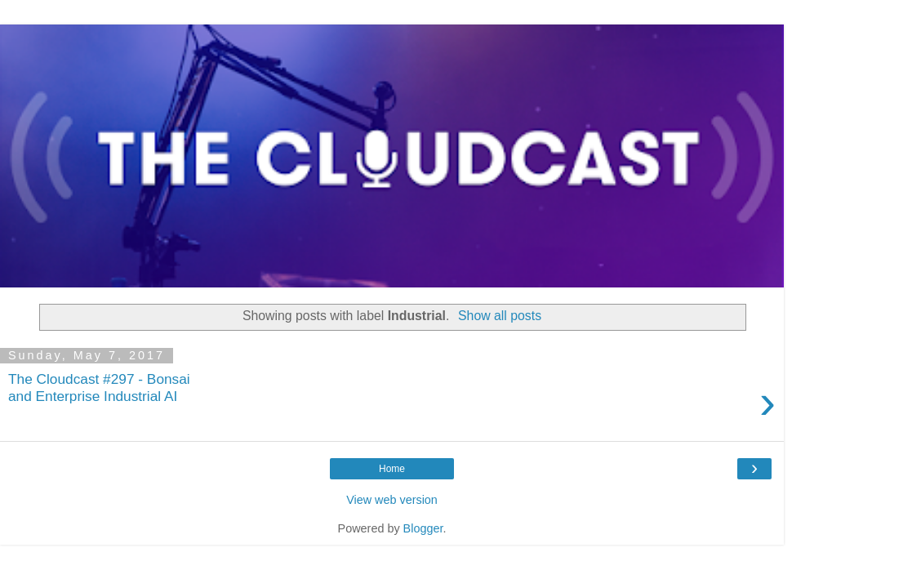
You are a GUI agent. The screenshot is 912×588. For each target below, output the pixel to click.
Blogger (423, 528)
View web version (392, 500)
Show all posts (500, 316)
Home (392, 469)
